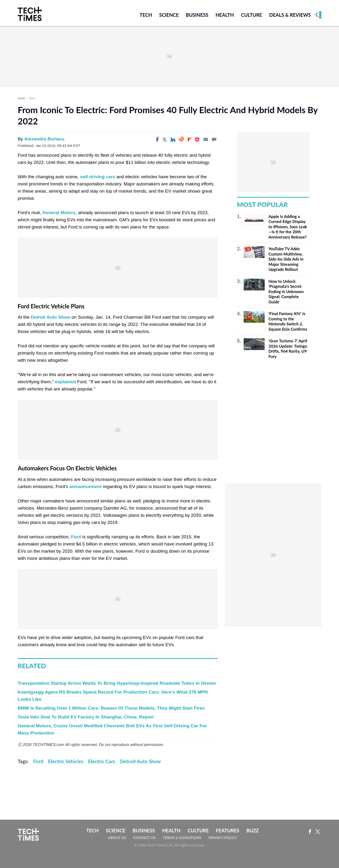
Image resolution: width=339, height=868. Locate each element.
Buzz (252, 830)
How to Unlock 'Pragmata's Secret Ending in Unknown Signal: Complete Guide (286, 292)
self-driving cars (98, 177)
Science (169, 15)
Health (225, 15)
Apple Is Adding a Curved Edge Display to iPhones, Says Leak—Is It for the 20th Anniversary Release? (288, 227)
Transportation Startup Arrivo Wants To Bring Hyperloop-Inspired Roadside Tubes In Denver (117, 683)
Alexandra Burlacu (44, 139)
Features (227, 830)
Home (21, 98)
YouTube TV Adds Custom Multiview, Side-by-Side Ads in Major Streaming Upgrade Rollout (286, 259)
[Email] (206, 139)
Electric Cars (102, 761)
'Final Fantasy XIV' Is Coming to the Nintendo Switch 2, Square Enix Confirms (288, 321)
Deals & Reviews (290, 15)
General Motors (59, 213)
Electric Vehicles (66, 761)
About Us (117, 838)
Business (197, 15)
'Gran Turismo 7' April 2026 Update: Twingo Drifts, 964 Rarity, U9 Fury (288, 349)
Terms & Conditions (182, 838)
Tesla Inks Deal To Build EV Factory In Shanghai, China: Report (86, 717)
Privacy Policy (223, 838)
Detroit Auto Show (51, 317)
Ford (76, 537)
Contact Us (144, 838)
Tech (146, 15)
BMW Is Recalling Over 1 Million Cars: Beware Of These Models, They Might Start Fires (111, 708)
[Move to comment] (214, 139)
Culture (252, 15)
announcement (85, 487)
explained (66, 382)
